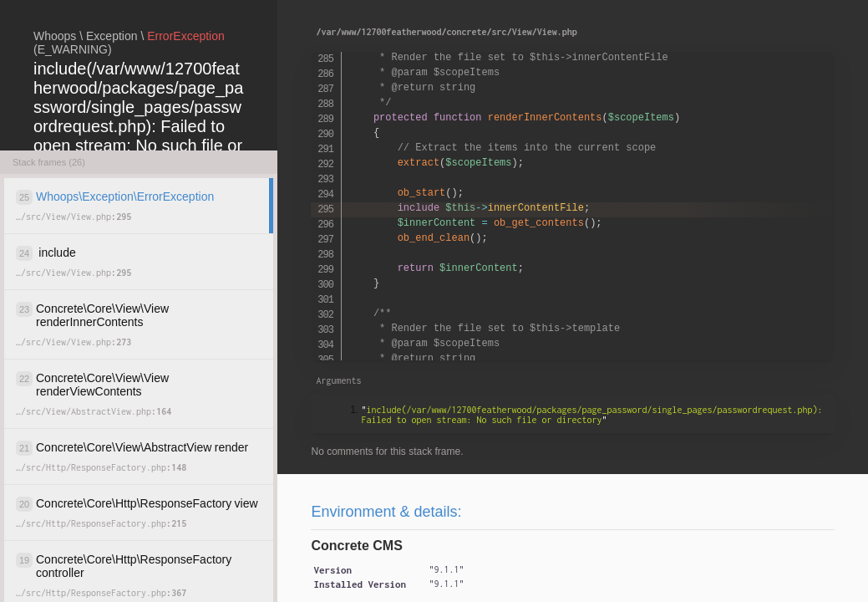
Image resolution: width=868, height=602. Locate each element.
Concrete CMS (356, 546)
